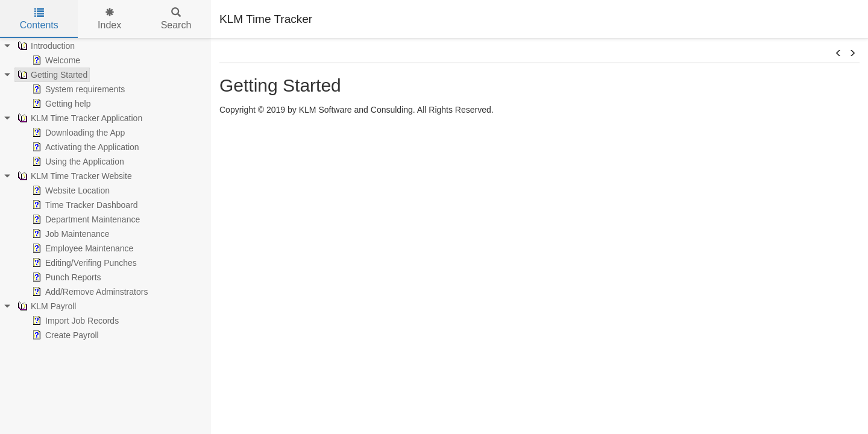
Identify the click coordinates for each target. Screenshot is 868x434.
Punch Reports (65, 277)
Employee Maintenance (81, 248)
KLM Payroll (46, 306)
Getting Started (51, 75)
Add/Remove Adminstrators (89, 292)
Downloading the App (77, 133)
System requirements (77, 89)
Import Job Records (74, 321)
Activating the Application (84, 147)
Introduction (45, 46)
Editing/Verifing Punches (83, 263)
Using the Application (77, 162)
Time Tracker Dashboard (84, 205)
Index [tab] (109, 19)
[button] (838, 54)
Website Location (70, 190)
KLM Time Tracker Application (79, 118)
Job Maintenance (70, 234)
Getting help (60, 104)
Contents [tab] (39, 19)
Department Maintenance (85, 219)
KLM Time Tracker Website (74, 176)
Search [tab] (176, 19)
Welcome (55, 60)
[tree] (105, 190)
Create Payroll (64, 335)
